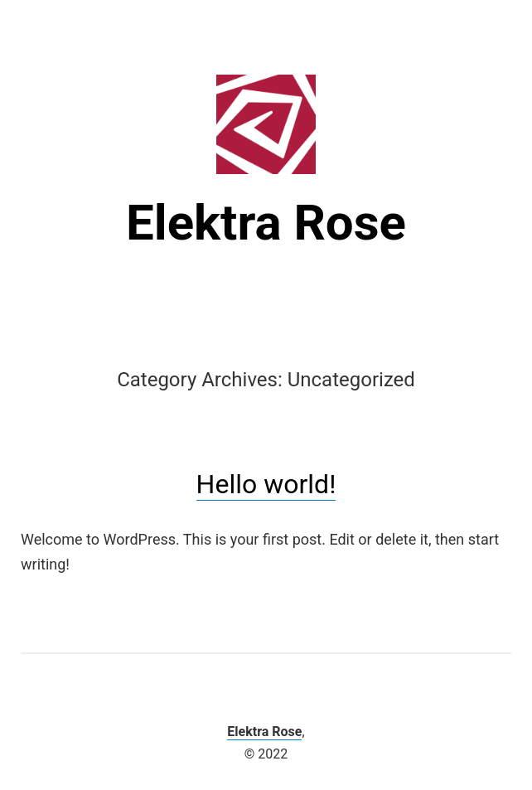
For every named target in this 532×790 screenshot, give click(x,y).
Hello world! (266, 484)
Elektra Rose (266, 223)
